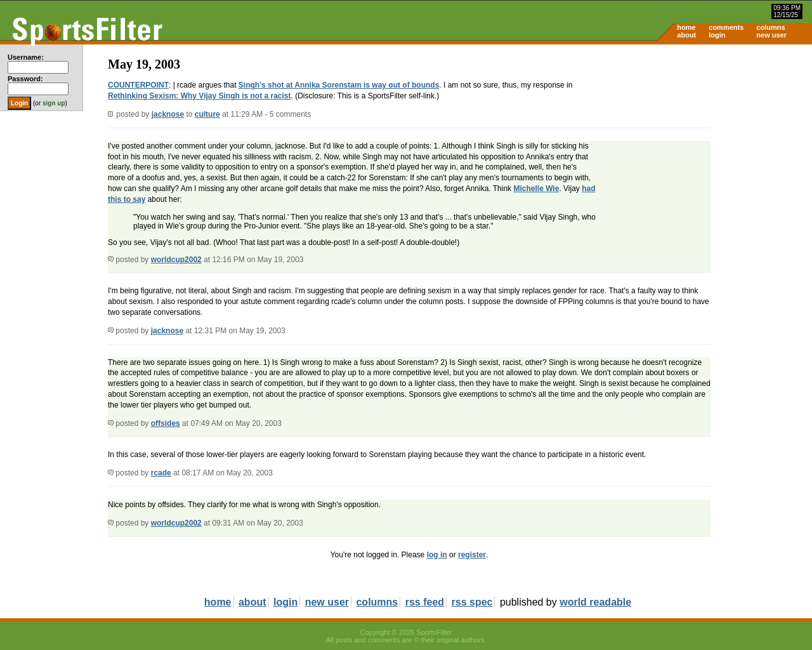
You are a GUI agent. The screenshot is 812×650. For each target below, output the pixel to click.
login (717, 35)
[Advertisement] (704, 143)
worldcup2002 (176, 260)
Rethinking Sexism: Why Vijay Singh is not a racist (200, 96)
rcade (161, 473)
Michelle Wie (536, 189)
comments (726, 27)
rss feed (425, 602)
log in (437, 555)
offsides (166, 423)
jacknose (168, 114)
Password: (25, 79)
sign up (54, 103)
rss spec (472, 602)
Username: (26, 57)
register (472, 555)
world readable (595, 602)
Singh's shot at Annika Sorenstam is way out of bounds (339, 85)
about (686, 35)
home (686, 27)
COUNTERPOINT (138, 85)
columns (770, 27)
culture (207, 114)
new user (771, 35)
